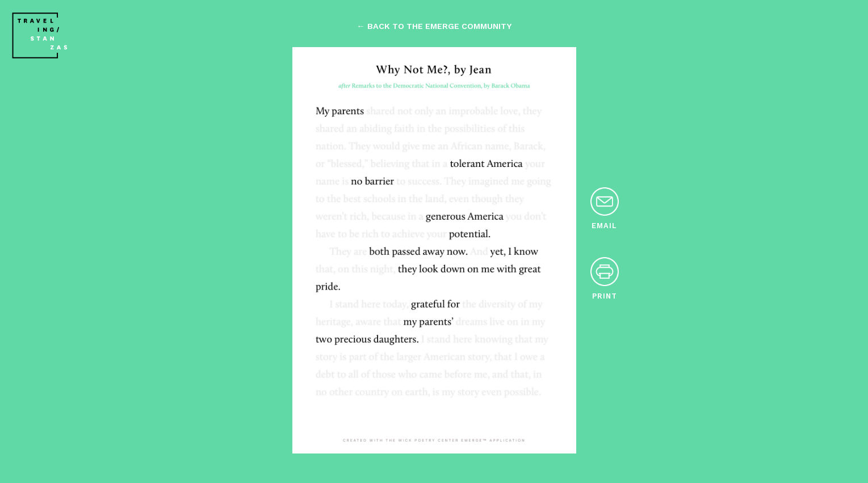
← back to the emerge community (434, 26)
